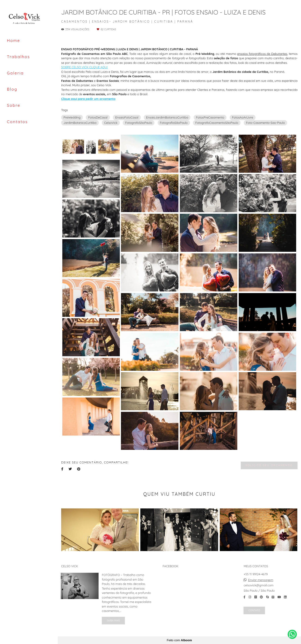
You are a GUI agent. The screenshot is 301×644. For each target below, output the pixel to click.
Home (14, 40)
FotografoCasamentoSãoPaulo (217, 123)
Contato (254, 610)
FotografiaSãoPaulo (174, 123)
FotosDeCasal (98, 117)
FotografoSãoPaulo (139, 123)
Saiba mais (113, 620)
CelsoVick (111, 123)
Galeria (15, 73)
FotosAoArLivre (243, 117)
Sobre (14, 105)
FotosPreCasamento (210, 117)
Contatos (17, 122)
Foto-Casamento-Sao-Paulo (265, 123)
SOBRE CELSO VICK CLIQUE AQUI (84, 67)
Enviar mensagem (261, 580)
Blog (12, 89)
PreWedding (72, 117)
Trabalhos (18, 57)
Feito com (179, 640)
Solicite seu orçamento (269, 465)
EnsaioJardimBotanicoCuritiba (167, 117)
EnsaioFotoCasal (127, 117)
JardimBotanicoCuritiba (80, 123)
